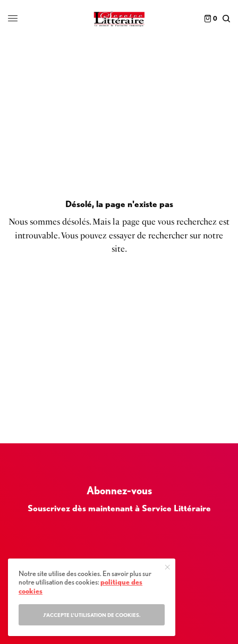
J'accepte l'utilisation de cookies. (92, 615)
